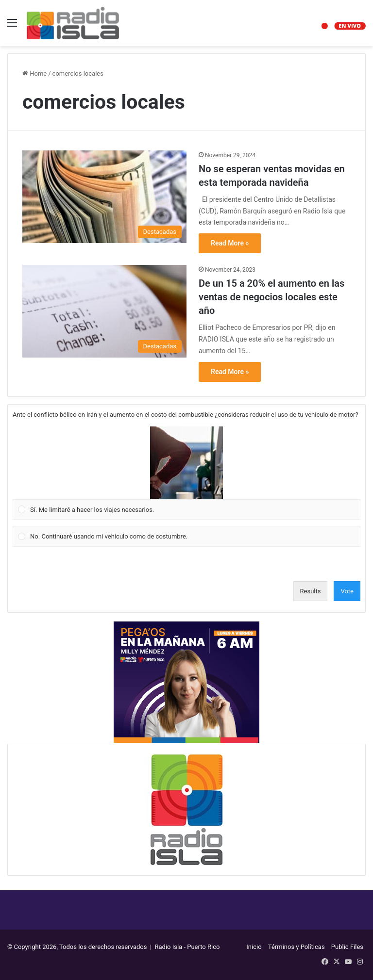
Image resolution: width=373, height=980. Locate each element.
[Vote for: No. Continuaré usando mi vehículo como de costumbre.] (187, 537)
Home (34, 73)
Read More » (230, 243)
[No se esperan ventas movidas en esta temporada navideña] (104, 197)
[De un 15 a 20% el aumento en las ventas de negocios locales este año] (104, 311)
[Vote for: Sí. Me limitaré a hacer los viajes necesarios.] (187, 473)
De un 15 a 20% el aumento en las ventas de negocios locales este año (271, 297)
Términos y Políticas (297, 947)
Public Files (347, 947)
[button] (186, 463)
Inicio (254, 947)
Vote (347, 591)
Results (311, 591)
